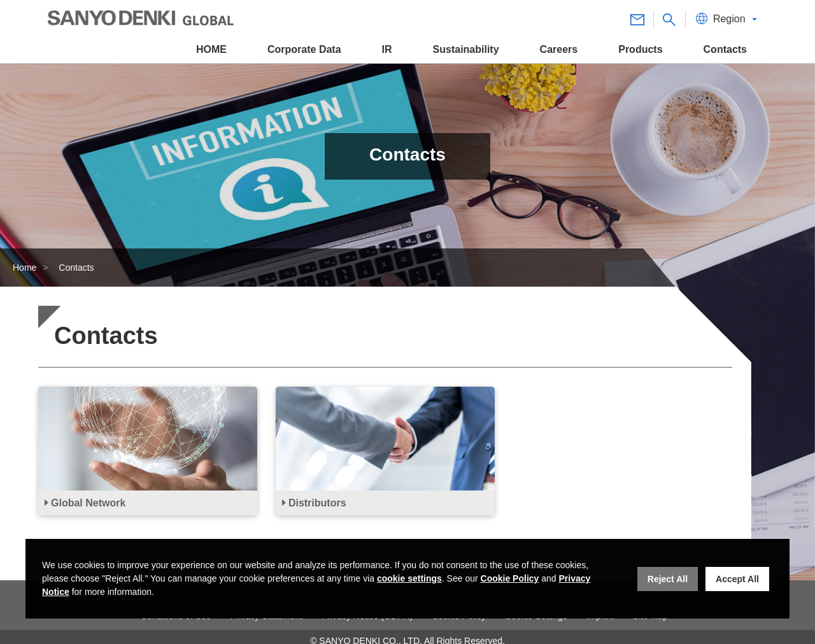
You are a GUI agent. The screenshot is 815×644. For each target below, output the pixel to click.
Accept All (737, 579)
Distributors (317, 503)
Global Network (88, 503)
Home (25, 268)
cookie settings (409, 578)
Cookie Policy (510, 578)
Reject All (668, 579)
